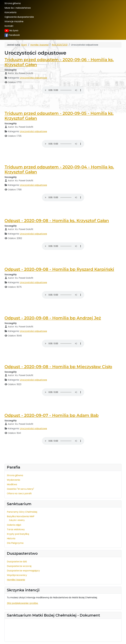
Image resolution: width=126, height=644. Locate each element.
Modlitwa (12, 484)
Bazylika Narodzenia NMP (21, 516)
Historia (11, 538)
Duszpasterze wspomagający (23, 571)
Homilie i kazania (16, 580)
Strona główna (13, 3)
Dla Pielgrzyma (15, 543)
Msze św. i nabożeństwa (18, 8)
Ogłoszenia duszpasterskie (19, 17)
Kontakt (9, 26)
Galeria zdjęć (14, 525)
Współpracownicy (17, 575)
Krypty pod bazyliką (18, 534)
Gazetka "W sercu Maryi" (20, 489)
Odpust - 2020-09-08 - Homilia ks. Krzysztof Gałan (57, 221)
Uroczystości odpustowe (33, 78)
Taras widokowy (16, 529)
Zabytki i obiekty (17, 520)
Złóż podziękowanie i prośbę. (23, 603)
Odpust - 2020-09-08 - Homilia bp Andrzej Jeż (53, 318)
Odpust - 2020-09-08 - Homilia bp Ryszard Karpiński (59, 269)
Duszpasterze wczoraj (19, 566)
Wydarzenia (13, 480)
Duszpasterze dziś (17, 562)
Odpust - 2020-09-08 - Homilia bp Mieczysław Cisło (58, 367)
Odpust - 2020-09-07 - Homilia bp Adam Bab (52, 415)
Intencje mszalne (14, 21)
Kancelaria (10, 12)
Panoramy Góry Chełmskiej (22, 512)
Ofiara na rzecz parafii (19, 493)
